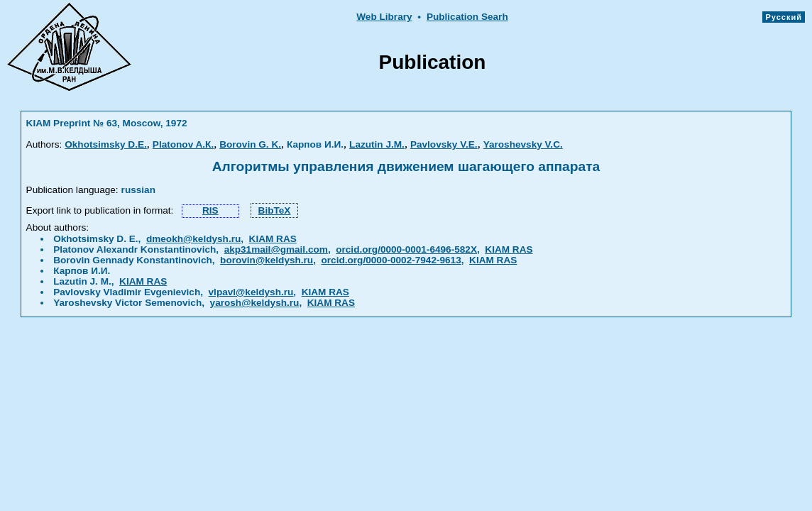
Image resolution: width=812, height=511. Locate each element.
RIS (210, 210)
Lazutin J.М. (377, 144)
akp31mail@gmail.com (276, 249)
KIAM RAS (273, 239)
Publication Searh (467, 17)
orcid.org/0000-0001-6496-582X (406, 249)
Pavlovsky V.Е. (444, 144)
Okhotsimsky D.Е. (106, 144)
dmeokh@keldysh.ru (193, 239)
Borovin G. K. (250, 144)
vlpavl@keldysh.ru (251, 292)
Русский (784, 17)
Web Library (384, 17)
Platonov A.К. (183, 144)
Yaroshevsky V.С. (523, 144)
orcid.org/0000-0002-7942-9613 (391, 260)
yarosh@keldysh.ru (255, 303)
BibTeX (275, 210)
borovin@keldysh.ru (267, 260)
